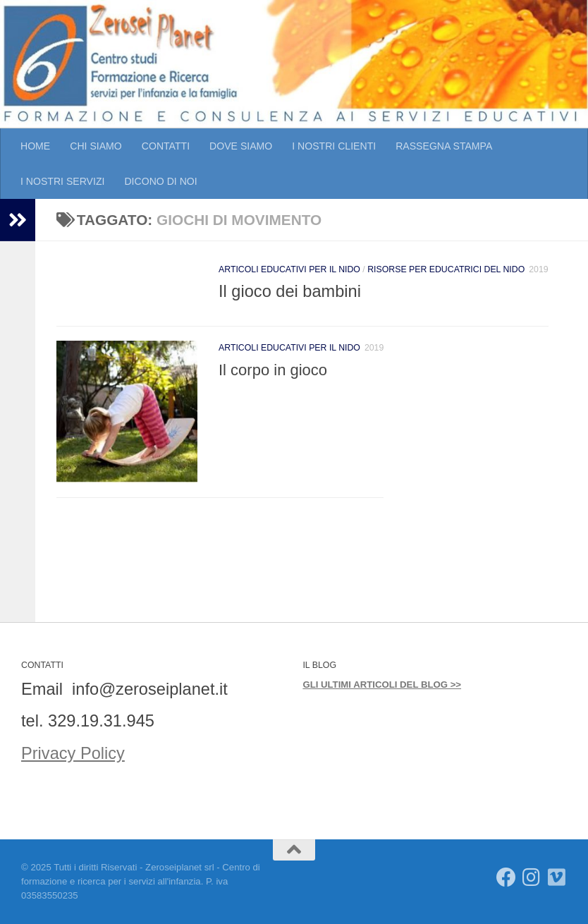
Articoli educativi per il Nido (289, 269)
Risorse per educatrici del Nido (446, 269)
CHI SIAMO (96, 146)
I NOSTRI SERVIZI (62, 181)
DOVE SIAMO (241, 146)
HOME (35, 146)
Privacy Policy (73, 753)
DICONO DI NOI (160, 181)
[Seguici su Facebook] (506, 877)
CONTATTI (166, 146)
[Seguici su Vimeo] (557, 877)
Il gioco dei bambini (290, 291)
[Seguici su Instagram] (532, 877)
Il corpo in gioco (273, 370)
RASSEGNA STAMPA (444, 146)
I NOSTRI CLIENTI (334, 146)
